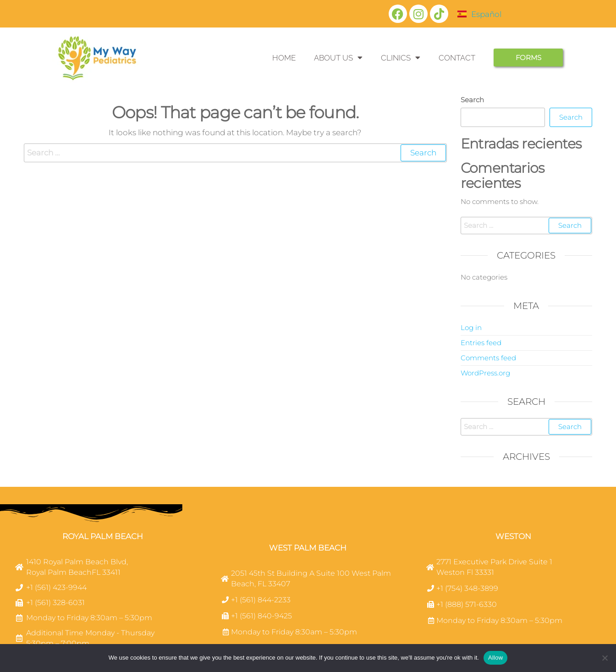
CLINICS (401, 58)
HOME (284, 58)
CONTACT (457, 58)
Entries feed (481, 343)
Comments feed (488, 358)
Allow (495, 658)
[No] (605, 658)
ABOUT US (338, 58)
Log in (471, 328)
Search (472, 100)
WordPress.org (485, 373)
